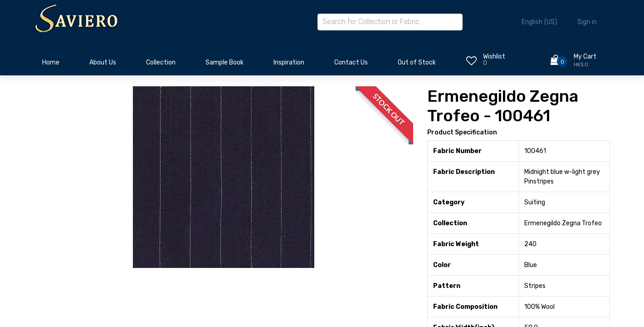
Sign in (587, 22)
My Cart (585, 57)
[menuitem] (51, 65)
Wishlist (494, 57)
